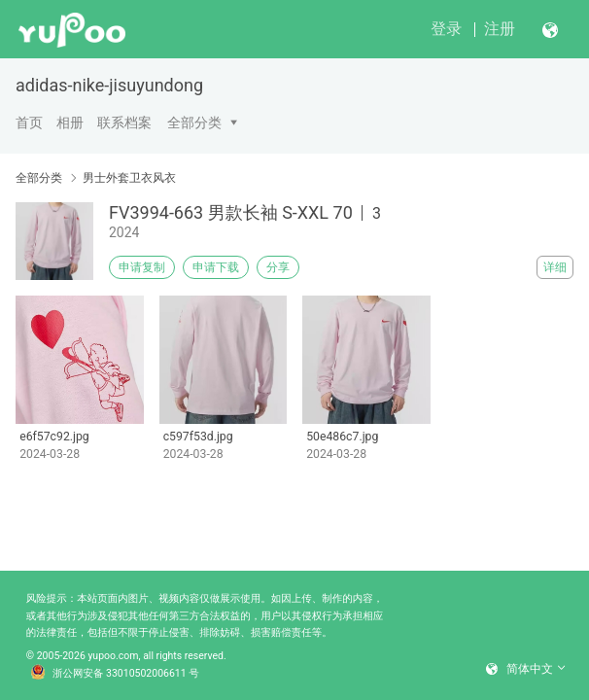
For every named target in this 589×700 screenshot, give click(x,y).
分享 (278, 267)
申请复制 (142, 267)
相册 (70, 122)
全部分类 (194, 122)
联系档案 (124, 122)
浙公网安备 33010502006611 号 (115, 674)
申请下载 (216, 267)
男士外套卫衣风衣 (129, 178)
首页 (29, 122)
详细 (555, 267)
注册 (500, 29)
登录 (446, 29)
